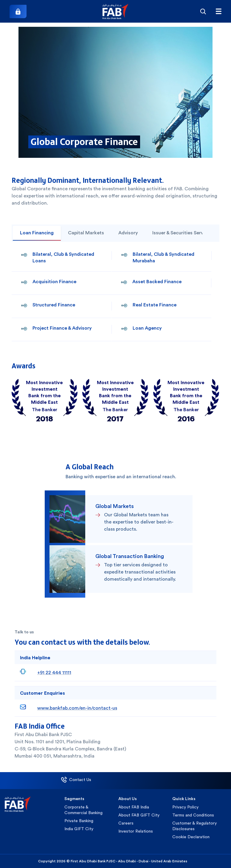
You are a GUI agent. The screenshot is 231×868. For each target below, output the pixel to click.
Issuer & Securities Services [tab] (182, 233)
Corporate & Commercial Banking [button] (83, 810)
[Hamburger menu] (218, 11)
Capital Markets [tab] (86, 233)
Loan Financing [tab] (37, 233)
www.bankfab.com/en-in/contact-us (77, 708)
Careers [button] (126, 823)
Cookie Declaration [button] (191, 837)
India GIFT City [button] (79, 829)
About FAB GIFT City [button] (139, 815)
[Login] (18, 11)
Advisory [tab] (128, 233)
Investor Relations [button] (136, 831)
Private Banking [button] (79, 821)
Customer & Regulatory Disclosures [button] (194, 826)
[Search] (203, 11)
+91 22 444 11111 (54, 673)
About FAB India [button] (134, 807)
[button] (115, 11)
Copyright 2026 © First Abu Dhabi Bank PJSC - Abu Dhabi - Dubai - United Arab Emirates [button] (113, 861)
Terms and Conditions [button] (193, 815)
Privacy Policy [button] (185, 807)
